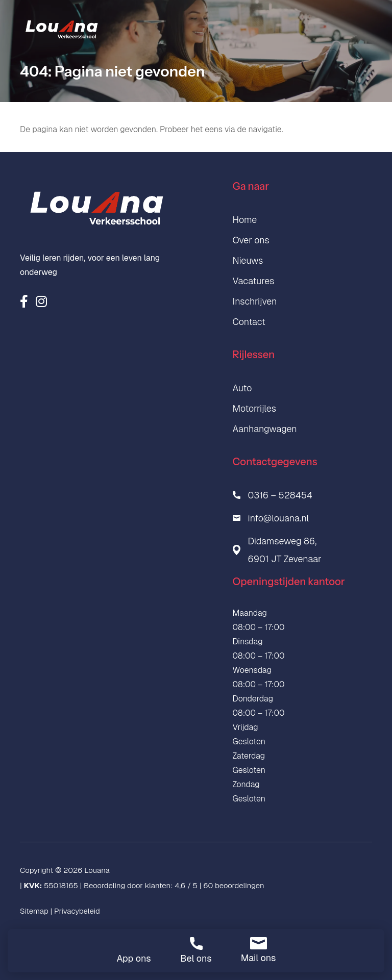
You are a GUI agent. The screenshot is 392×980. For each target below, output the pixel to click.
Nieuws (248, 260)
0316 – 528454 (280, 495)
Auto (242, 388)
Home (245, 220)
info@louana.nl (279, 518)
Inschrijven (255, 301)
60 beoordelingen (234, 885)
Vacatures (254, 281)
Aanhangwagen (265, 429)
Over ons (251, 240)
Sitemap (34, 911)
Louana (97, 870)
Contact (249, 322)
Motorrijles (255, 408)
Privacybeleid (77, 911)
